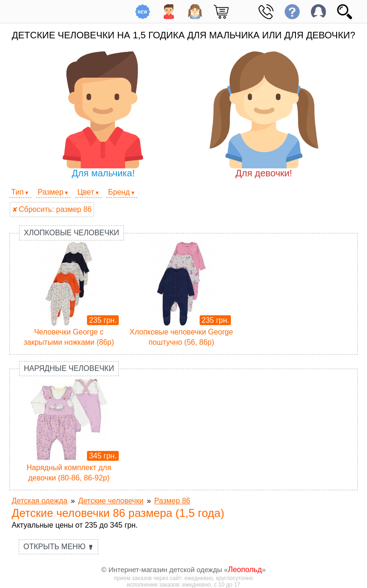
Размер (51, 192)
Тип (18, 192)
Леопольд (245, 570)
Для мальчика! (103, 115)
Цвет (86, 192)
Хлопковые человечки (72, 233)
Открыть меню (58, 547)
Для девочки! (264, 115)
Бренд (119, 192)
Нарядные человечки (69, 368)
